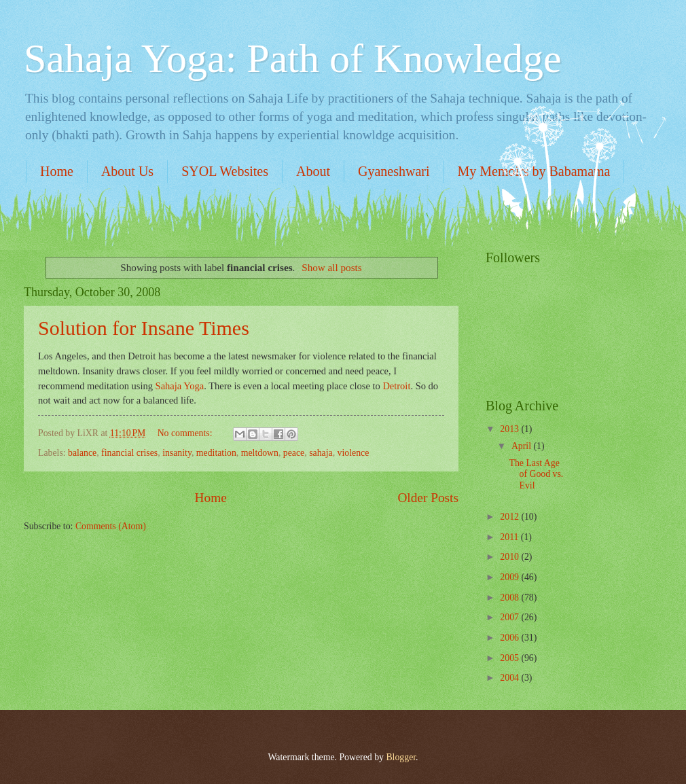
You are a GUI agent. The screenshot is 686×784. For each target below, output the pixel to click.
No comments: (186, 433)
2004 (510, 678)
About (313, 171)
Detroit (396, 386)
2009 (510, 577)
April (523, 446)
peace (294, 453)
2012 (510, 517)
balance (82, 453)
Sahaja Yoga (180, 386)
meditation (216, 453)
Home (57, 171)
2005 (510, 658)
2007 (510, 617)
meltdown (260, 453)
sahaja (321, 453)
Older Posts (428, 498)
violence (354, 453)
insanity (177, 453)
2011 (510, 537)
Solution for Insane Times (144, 328)
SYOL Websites (225, 171)
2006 (510, 638)
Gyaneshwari (394, 171)
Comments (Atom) (111, 526)
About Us (127, 171)
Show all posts (332, 267)
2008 (510, 598)
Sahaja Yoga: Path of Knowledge (293, 58)
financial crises (129, 453)
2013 (510, 429)
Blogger (401, 757)
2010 (510, 557)
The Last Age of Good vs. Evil (536, 474)
